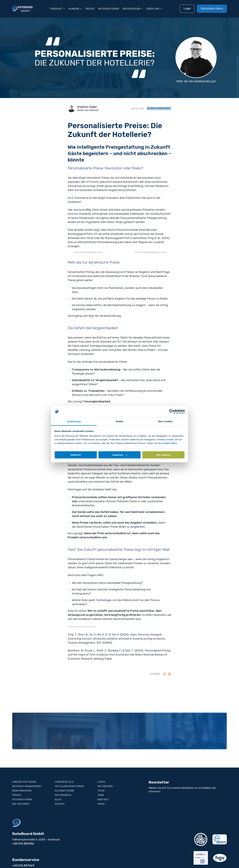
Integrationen (109, 9)
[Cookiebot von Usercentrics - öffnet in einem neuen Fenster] (171, 412)
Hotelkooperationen (69, 786)
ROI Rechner (21, 804)
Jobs (101, 795)
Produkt (56, 9)
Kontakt (103, 800)
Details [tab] (119, 421)
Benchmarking (22, 791)
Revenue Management (159, 108)
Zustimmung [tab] (74, 421)
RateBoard (105, 786)
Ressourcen (131, 9)
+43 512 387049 (23, 866)
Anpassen (120, 455)
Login (187, 9)
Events (60, 804)
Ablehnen (76, 455)
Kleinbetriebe (65, 791)
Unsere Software (24, 782)
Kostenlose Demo (212, 9)
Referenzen (63, 795)
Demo (101, 804)
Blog (58, 800)
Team (101, 791)
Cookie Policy (169, 443)
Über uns (153, 9)
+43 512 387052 (23, 844)
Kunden (74, 9)
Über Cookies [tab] (165, 421)
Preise (90, 9)
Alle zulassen (163, 455)
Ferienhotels (64, 782)
